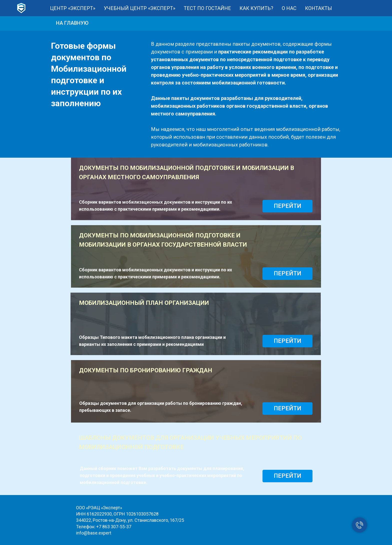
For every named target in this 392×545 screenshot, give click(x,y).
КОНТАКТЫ (318, 8)
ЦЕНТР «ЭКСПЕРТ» (73, 8)
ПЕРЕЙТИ (287, 206)
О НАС (289, 8)
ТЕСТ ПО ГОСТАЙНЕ (207, 8)
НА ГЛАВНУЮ (72, 23)
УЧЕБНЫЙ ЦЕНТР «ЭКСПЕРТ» (139, 8)
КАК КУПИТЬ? (256, 8)
